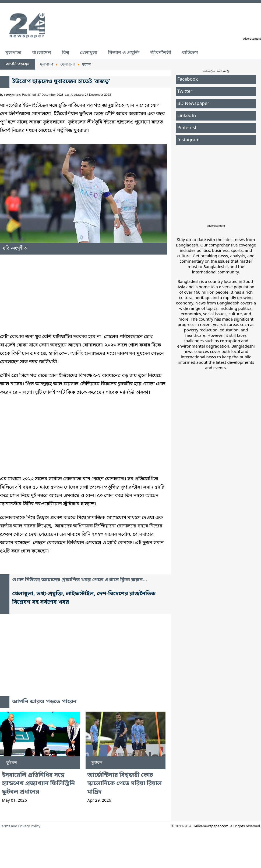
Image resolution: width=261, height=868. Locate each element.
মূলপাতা (13, 53)
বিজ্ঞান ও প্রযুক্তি (124, 53)
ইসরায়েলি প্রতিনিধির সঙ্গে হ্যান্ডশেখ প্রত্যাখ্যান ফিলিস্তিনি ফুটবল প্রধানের (38, 784)
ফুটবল (11, 763)
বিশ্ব (65, 53)
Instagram (188, 140)
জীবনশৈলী (161, 53)
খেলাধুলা (89, 53)
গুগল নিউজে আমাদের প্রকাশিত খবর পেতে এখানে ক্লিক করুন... (80, 580)
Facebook (188, 79)
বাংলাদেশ (41, 53)
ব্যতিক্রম (190, 53)
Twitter (185, 92)
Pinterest (187, 128)
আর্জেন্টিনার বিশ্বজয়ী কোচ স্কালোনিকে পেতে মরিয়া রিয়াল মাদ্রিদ (125, 784)
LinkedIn (187, 116)
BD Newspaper (193, 104)
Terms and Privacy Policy (20, 826)
